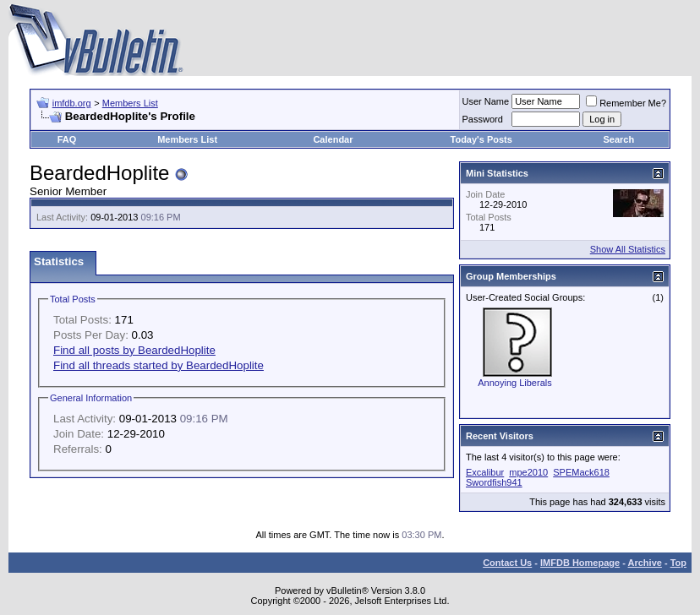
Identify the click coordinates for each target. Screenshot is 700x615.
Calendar (333, 139)
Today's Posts (481, 139)
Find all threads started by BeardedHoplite (159, 365)
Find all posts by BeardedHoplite (134, 350)
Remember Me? (626, 103)
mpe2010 (528, 472)
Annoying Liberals (514, 383)
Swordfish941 (494, 482)
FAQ (67, 139)
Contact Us (507, 563)
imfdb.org (72, 103)
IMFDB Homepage (580, 563)
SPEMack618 (581, 472)
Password (483, 119)
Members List (130, 103)
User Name (486, 101)
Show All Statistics (628, 249)
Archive (645, 563)
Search (619, 139)
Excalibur (485, 472)
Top (678, 563)
